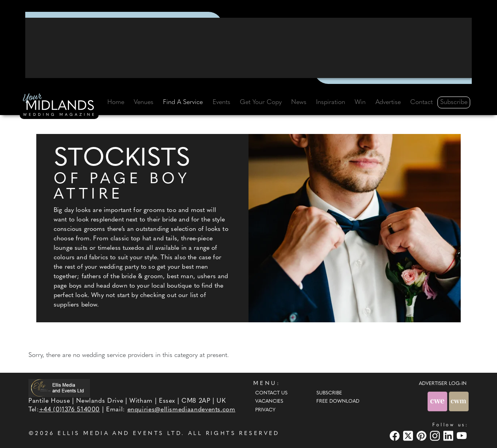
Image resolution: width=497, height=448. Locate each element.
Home (116, 102)
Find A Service (183, 102)
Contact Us (271, 393)
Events (221, 102)
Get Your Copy (261, 102)
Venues (144, 102)
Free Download (338, 402)
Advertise (388, 102)
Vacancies (269, 402)
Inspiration (331, 102)
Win (360, 102)
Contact (421, 102)
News (299, 102)
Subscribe (454, 102)
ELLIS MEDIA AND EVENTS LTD (120, 434)
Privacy (265, 410)
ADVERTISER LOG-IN (443, 384)
